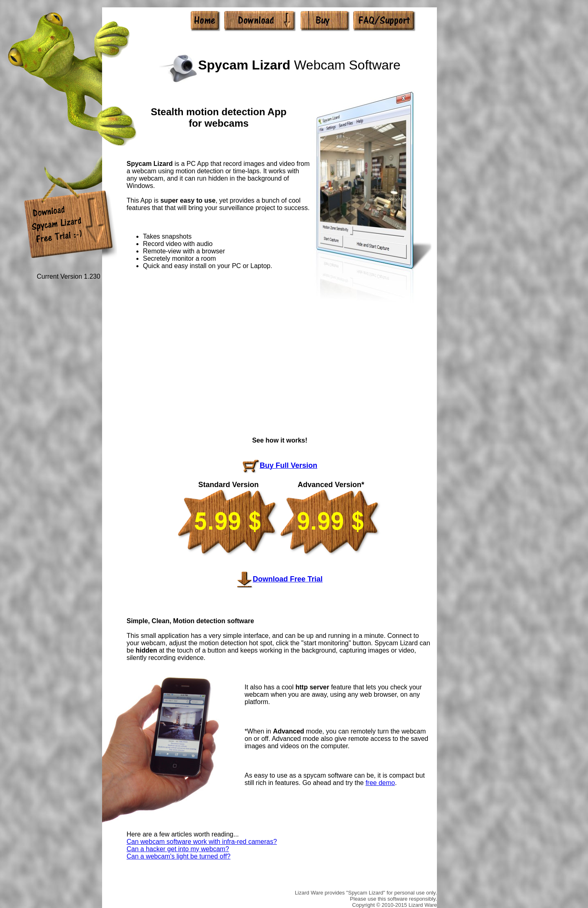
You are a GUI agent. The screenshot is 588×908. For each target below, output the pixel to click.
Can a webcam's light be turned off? (178, 856)
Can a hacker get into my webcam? (178, 849)
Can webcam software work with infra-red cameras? (202, 842)
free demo (380, 783)
